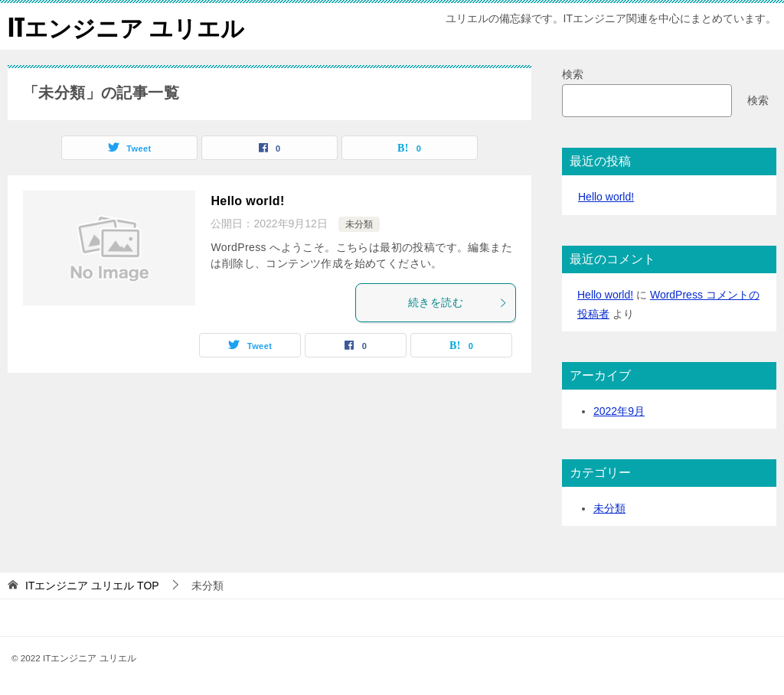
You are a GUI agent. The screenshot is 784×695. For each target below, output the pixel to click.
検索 (573, 74)
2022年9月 (619, 411)
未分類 (359, 224)
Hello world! (247, 201)
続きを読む (458, 302)
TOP (92, 586)
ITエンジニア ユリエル (126, 26)
